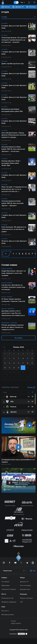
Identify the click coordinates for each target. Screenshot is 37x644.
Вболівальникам (8, 620)
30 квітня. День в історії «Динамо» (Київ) (14, 246)
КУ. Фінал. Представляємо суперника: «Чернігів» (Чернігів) (13, 305)
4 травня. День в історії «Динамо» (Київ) (11, 100)
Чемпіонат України (9, 595)
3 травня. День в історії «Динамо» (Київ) (14, 124)
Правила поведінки (9, 608)
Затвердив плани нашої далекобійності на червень (18, 467)
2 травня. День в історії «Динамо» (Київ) (14, 179)
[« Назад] (7, 258)
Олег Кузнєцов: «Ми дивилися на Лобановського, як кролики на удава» (14, 233)
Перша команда (26, 604)
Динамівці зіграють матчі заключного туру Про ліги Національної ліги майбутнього (13, 319)
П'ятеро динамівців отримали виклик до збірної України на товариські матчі (13, 333)
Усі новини (5, 587)
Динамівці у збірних (9, 328)
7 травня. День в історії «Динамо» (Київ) (14, 54)
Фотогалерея (25, 591)
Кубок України (7, 273)
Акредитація (25, 595)
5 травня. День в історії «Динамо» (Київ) (14, 88)
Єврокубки (6, 591)
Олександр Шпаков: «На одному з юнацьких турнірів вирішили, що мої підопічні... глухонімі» (14, 40)
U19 (21, 608)
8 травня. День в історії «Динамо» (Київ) (14, 27)
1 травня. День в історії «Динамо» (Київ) (14, 220)
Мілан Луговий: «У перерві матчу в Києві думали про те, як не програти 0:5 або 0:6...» (14, 192)
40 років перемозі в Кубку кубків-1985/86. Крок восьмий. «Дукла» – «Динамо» (13, 207)
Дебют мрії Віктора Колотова (13, 64)
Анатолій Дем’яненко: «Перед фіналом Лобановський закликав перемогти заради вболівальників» (14, 137)
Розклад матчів (7, 604)
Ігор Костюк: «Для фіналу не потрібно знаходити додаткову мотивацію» (14, 292)
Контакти (5, 617)
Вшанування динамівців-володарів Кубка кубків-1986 (12, 112)
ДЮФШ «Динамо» (8, 314)
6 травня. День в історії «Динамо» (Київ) (10, 76)
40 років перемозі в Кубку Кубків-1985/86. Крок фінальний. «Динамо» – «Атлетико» (14, 151)
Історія (4, 24)
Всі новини (19, 344)
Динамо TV (24, 587)
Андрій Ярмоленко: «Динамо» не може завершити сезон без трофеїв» (14, 278)
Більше (31, 393)
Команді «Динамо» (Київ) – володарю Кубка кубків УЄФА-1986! (11, 166)
